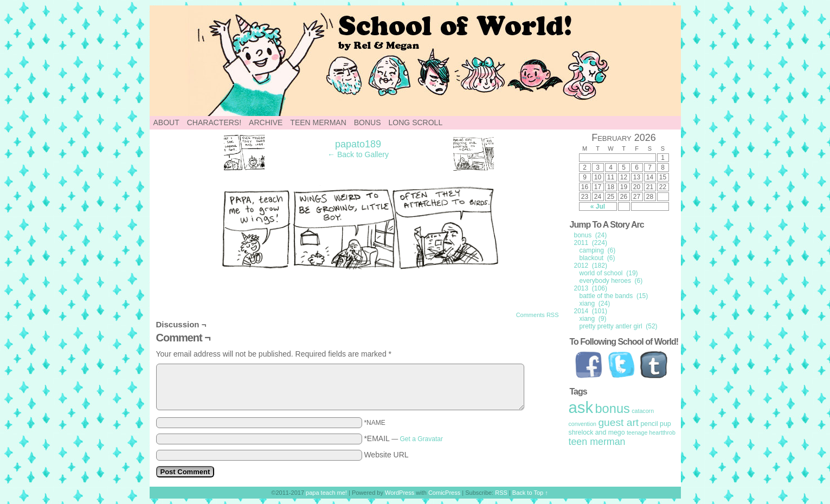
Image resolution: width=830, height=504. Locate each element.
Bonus (368, 122)
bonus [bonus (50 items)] (612, 409)
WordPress (400, 493)
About (166, 122)
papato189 (358, 144)
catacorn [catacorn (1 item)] (643, 411)
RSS (501, 493)
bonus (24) (591, 235)
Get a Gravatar (422, 439)
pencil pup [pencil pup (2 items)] (655, 424)
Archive (266, 122)
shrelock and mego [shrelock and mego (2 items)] (597, 432)
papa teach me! (475, 61)
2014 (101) (591, 311)
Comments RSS (538, 315)
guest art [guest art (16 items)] (618, 422)
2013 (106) (591, 288)
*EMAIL (403, 438)
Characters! (214, 122)
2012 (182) (591, 266)
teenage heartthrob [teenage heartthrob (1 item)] (651, 432)
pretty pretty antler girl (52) (619, 326)
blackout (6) (597, 258)
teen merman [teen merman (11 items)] (597, 442)
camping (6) (598, 250)
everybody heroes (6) (611, 281)
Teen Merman (318, 122)
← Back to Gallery (358, 154)
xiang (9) (593, 319)
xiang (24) (595, 303)
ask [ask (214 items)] (581, 407)
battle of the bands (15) (614, 296)
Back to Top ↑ (530, 493)
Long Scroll (416, 122)
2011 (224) (591, 243)
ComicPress (444, 493)
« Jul (598, 206)
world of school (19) (609, 273)
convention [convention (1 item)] (583, 424)
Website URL (386, 455)
